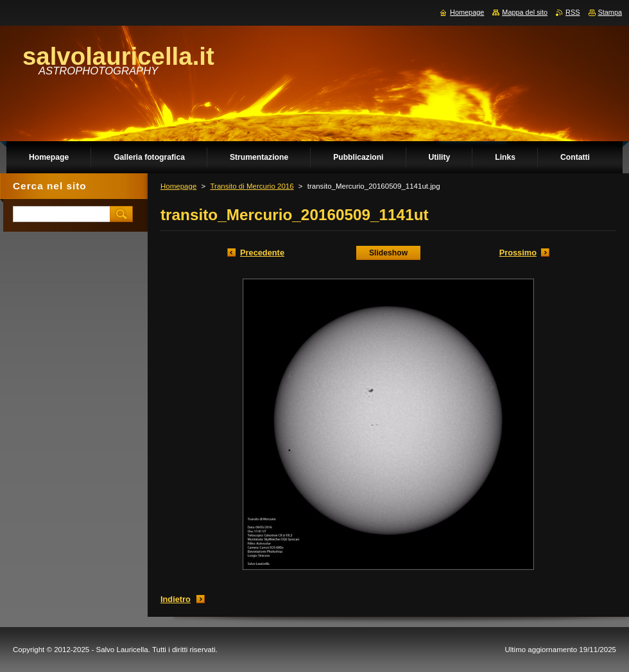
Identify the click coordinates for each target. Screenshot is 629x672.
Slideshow (388, 253)
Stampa (610, 12)
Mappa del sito (525, 12)
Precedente (262, 253)
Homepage (178, 186)
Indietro (176, 599)
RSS (573, 12)
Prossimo (518, 253)
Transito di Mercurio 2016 (252, 186)
